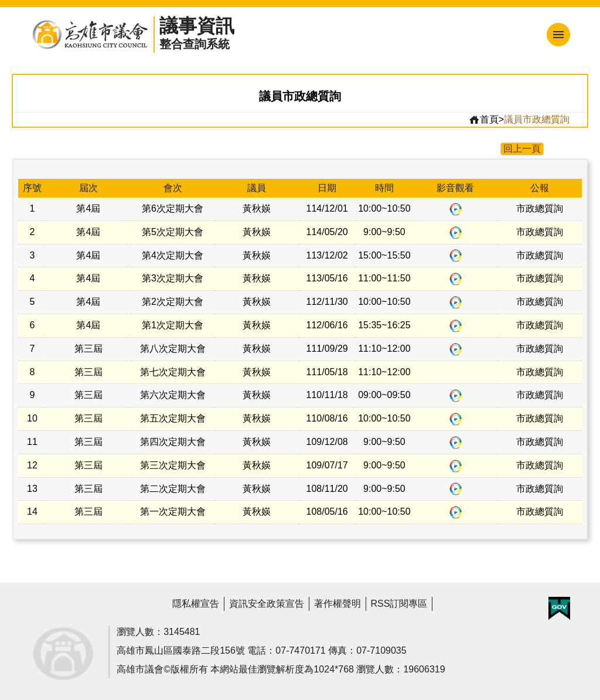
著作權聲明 (337, 604)
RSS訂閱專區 (399, 604)
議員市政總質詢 (537, 119)
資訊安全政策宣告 (267, 604)
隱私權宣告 (196, 604)
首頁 (484, 120)
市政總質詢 (540, 208)
